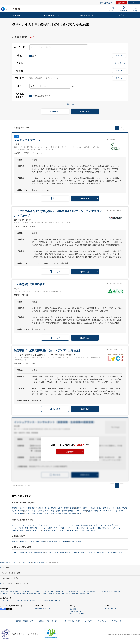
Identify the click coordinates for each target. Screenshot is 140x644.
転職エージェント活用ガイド (45, 591)
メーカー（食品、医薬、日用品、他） (82, 528)
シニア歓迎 (49, 552)
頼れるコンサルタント (31, 601)
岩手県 (112, 508)
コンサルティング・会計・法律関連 (75, 525)
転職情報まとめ (85, 594)
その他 (93, 531)
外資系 (14, 552)
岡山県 (102, 511)
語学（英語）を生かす (63, 552)
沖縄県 (79, 513)
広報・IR (65, 541)
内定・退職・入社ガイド (8, 594)
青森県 (106, 508)
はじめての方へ (5, 601)
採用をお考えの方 (107, 3)
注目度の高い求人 (87, 15)
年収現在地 (33, 594)
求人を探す (17, 15)
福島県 (20, 511)
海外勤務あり (39, 552)
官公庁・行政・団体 (82, 531)
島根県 (96, 511)
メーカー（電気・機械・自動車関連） (26, 528)
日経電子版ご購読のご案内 (43, 609)
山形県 (14, 511)
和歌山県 (92, 508)
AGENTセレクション (52, 15)
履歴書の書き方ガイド (94, 591)
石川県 (52, 511)
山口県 (115, 511)
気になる (136, 9)
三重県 (83, 511)
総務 (29, 562)
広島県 (109, 511)
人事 (13, 541)
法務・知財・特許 (37, 541)
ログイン (134, 3)
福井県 (58, 511)
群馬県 (41, 508)
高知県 (27, 513)
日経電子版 (73, 609)
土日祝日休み (90, 552)
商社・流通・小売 (114, 528)
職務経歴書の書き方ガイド (77, 591)
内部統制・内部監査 (53, 541)
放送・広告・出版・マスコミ (30, 531)
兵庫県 (72, 508)
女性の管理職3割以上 (39, 562)
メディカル (46, 531)
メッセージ (112, 9)
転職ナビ (122, 15)
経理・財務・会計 (23, 541)
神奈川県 (21, 508)
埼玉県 (35, 508)
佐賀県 (39, 513)
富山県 (46, 511)
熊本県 (58, 513)
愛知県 (71, 511)
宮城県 (124, 508)
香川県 (14, 513)
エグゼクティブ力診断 (45, 594)
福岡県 (33, 513)
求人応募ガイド (107, 591)
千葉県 (28, 508)
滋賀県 (79, 508)
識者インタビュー (62, 591)
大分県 (46, 513)
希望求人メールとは (55, 601)
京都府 (66, 508)
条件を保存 (55, 111)
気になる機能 (43, 601)
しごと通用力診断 (59, 594)
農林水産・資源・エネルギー (62, 531)
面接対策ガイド (118, 591)
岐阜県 (77, 511)
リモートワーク (78, 552)
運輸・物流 (102, 528)
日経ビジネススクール (77, 614)
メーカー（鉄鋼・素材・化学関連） (54, 528)
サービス (15, 531)
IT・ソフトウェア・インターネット (25, 525)
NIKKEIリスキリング (76, 611)
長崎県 (52, 513)
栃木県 (47, 508)
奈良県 (85, 508)
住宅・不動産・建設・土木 (113, 525)
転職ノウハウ (20, 591)
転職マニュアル (30, 591)
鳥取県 (90, 511)
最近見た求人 (124, 9)
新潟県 (27, 511)
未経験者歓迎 (101, 552)
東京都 (14, 508)
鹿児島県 (72, 513)
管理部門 (16, 562)
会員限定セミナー (22, 594)
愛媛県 (20, 513)
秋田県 (118, 508)
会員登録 (121, 3)
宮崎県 (65, 513)
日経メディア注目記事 (7, 591)
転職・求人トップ (6, 562)
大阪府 (60, 508)
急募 (121, 552)
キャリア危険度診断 (72, 594)
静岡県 (65, 511)
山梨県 (39, 511)
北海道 (99, 508)
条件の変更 (85, 111)
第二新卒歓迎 (113, 552)
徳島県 (121, 511)
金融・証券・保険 (96, 525)
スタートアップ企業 (25, 552)
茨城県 (54, 508)
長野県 (33, 511)
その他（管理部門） (77, 541)
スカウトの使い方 (17, 601)
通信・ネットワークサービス (50, 525)
